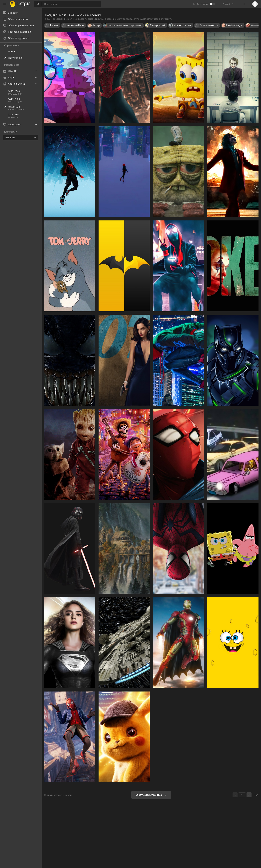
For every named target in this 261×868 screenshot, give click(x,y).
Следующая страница (151, 795)
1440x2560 (14, 99)
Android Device (14, 84)
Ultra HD (10, 71)
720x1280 (13, 114)
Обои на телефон (16, 19)
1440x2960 (14, 91)
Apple (9, 77)
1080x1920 (25, 107)
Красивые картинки (17, 32)
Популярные (15, 58)
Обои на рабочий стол (19, 25)
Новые (12, 51)
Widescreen (12, 124)
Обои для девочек (16, 38)
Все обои (11, 13)
